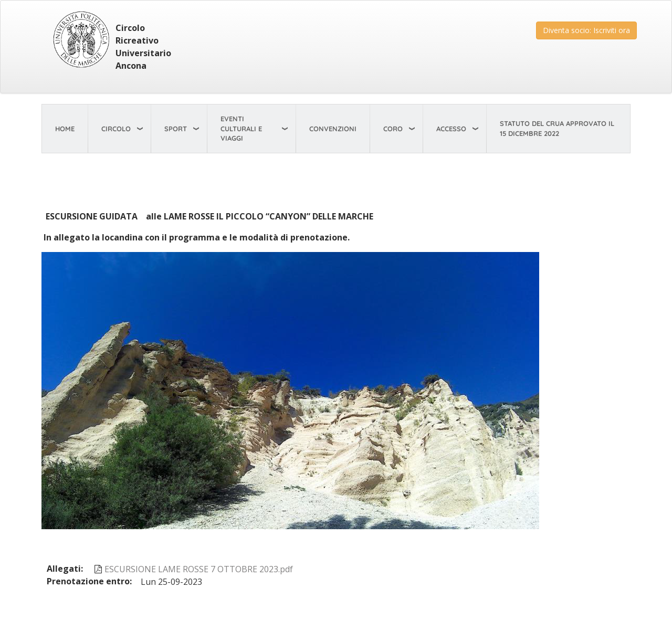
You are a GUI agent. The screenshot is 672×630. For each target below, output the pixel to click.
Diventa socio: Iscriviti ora (586, 30)
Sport (176, 129)
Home (65, 129)
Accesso (451, 129)
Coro (393, 129)
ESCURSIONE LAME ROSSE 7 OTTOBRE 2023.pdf (199, 569)
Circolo (116, 129)
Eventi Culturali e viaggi (241, 128)
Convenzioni (333, 129)
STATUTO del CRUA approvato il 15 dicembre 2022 (557, 128)
